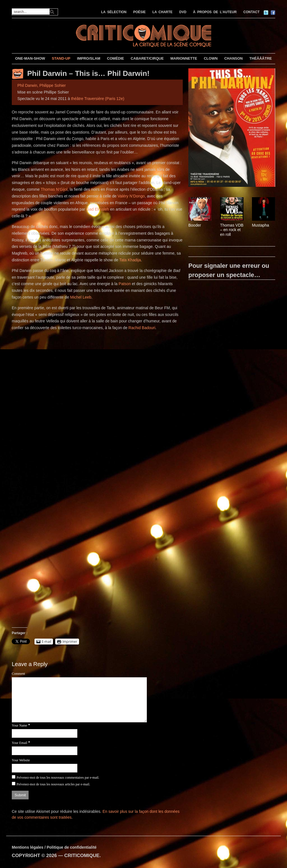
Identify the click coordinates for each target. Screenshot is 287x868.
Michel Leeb (81, 297)
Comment (18, 674)
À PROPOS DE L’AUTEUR (215, 12)
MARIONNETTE (184, 58)
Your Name (19, 725)
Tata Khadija (130, 260)
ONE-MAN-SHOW (30, 58)
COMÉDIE (116, 58)
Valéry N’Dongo (131, 196)
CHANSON (233, 58)
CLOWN (211, 58)
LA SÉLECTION (114, 12)
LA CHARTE (163, 12)
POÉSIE (139, 12)
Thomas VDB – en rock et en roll (232, 230)
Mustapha (261, 225)
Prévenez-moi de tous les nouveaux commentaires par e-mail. (58, 778)
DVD (183, 12)
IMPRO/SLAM (89, 58)
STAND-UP (61, 58)
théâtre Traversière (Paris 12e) (98, 99)
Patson (125, 284)
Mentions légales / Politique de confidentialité (54, 847)
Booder (195, 225)
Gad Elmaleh (98, 209)
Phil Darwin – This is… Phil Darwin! (88, 73)
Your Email (19, 743)
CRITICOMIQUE (82, 856)
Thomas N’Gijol (54, 189)
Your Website (21, 760)
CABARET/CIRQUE (147, 58)
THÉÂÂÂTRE (261, 58)
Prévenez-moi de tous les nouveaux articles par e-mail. (53, 784)
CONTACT (251, 12)
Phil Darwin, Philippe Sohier (42, 85)
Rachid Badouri (142, 328)
